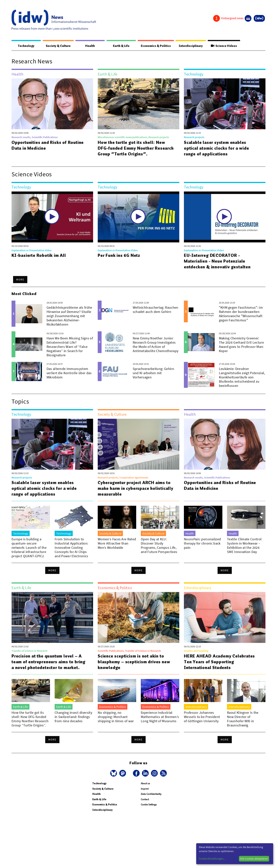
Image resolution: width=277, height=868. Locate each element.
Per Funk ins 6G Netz (119, 255)
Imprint (145, 789)
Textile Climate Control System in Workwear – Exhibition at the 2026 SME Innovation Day (244, 545)
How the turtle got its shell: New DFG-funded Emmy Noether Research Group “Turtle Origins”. (136, 148)
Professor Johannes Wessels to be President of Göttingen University (202, 717)
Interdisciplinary (191, 46)
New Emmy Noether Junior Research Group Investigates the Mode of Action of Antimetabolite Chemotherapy (156, 344)
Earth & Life (121, 46)
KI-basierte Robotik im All (39, 255)
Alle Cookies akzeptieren (254, 859)
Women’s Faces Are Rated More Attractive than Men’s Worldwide (117, 543)
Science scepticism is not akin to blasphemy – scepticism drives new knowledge (134, 662)
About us (145, 783)
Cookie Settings (149, 805)
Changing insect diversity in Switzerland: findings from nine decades (73, 717)
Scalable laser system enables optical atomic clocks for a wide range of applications (217, 148)
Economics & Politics (156, 46)
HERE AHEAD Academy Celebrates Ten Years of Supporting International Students (219, 662)
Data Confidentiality (151, 794)
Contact (145, 799)
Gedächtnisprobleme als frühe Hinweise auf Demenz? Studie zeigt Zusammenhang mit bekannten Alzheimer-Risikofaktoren (69, 316)
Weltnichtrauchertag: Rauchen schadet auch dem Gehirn (156, 310)
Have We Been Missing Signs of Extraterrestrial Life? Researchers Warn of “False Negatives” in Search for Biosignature (70, 347)
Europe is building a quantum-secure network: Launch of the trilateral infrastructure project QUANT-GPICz (29, 548)
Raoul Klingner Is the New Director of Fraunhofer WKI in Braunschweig (243, 719)
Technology (26, 46)
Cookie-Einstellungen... (212, 859)
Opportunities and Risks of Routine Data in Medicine (48, 145)
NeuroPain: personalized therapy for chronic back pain (202, 543)
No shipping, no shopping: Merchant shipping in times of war (116, 717)
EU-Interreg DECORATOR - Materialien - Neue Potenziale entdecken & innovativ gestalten (217, 261)
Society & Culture (58, 46)
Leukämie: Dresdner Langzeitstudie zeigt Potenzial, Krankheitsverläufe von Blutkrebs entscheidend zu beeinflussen (242, 377)
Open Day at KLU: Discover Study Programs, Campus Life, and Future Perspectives (159, 545)
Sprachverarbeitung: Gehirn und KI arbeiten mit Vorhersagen (153, 373)
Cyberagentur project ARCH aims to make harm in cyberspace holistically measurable (136, 488)
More (20, 279)
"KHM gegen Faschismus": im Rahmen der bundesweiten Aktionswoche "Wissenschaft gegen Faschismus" (241, 314)
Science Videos (224, 46)
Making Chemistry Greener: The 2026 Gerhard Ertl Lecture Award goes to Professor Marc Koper (241, 344)
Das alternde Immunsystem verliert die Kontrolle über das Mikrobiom (69, 373)
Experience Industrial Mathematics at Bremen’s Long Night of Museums (160, 717)
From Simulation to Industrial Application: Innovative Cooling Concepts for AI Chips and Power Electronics (71, 548)
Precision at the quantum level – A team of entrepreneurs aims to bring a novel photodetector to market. (48, 662)
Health (90, 46)
